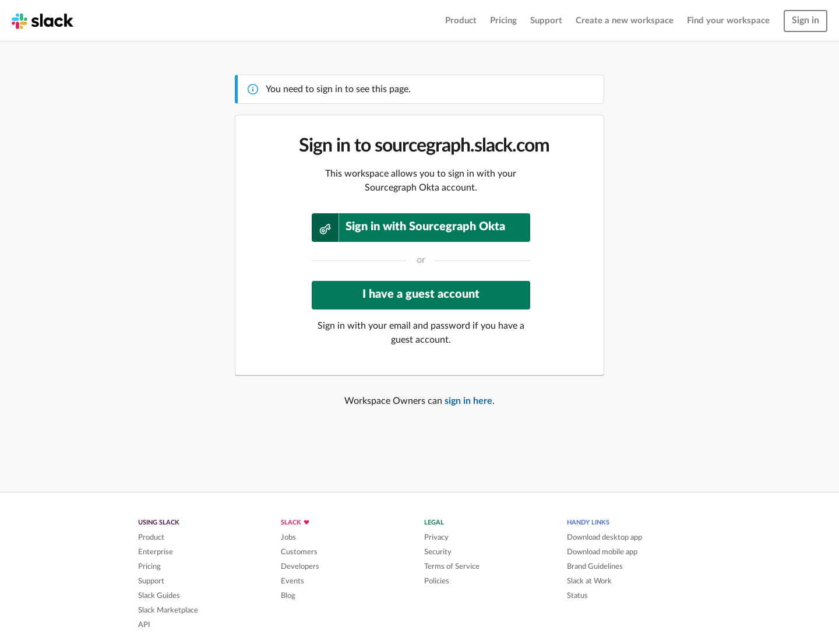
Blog (288, 596)
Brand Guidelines (595, 566)
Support (546, 21)
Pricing (503, 21)
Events (292, 581)
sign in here (468, 401)
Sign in (805, 20)
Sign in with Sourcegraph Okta (409, 228)
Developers (300, 566)
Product (461, 21)
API (144, 625)
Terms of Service (452, 566)
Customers (299, 552)
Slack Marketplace (168, 610)
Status (577, 596)
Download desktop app (604, 537)
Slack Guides (159, 596)
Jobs (288, 537)
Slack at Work (589, 581)
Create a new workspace (625, 21)
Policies (437, 581)
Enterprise (156, 552)
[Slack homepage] (43, 20)
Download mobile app (602, 552)
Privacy (436, 537)
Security (438, 552)
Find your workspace (728, 21)
